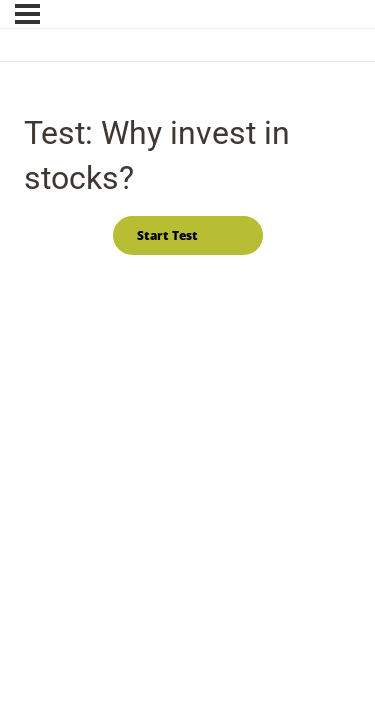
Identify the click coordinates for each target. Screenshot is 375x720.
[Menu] (27, 14)
